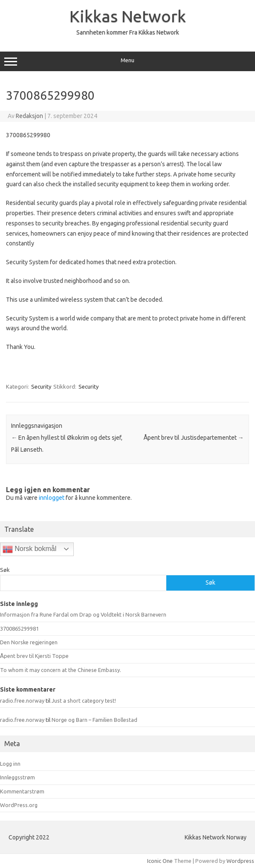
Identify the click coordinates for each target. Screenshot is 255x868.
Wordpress (240, 861)
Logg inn (10, 764)
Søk (5, 570)
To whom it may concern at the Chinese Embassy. (61, 670)
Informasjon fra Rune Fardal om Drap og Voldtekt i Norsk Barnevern (83, 614)
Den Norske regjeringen (29, 642)
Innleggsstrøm (17, 777)
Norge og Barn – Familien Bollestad (94, 720)
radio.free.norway (22, 701)
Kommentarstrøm (22, 791)
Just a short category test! (84, 701)
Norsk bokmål (29, 549)
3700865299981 (19, 629)
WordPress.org (19, 805)
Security (41, 386)
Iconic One (160, 861)
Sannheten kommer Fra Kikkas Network (128, 32)
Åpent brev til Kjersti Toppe (34, 656)
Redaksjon (29, 116)
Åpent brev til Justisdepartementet (194, 438)
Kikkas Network (128, 16)
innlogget (52, 498)
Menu (127, 61)
